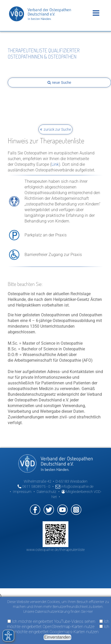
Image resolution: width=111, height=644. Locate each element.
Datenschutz (46, 492)
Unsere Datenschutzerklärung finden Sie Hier (58, 612)
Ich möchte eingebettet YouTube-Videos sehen (51, 621)
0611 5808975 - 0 (34, 486)
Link (55, 164)
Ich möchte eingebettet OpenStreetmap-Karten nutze (58, 624)
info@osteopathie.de (74, 486)
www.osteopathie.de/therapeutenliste (55, 550)
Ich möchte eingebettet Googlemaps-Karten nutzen (62, 629)
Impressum (22, 492)
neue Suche (59, 82)
